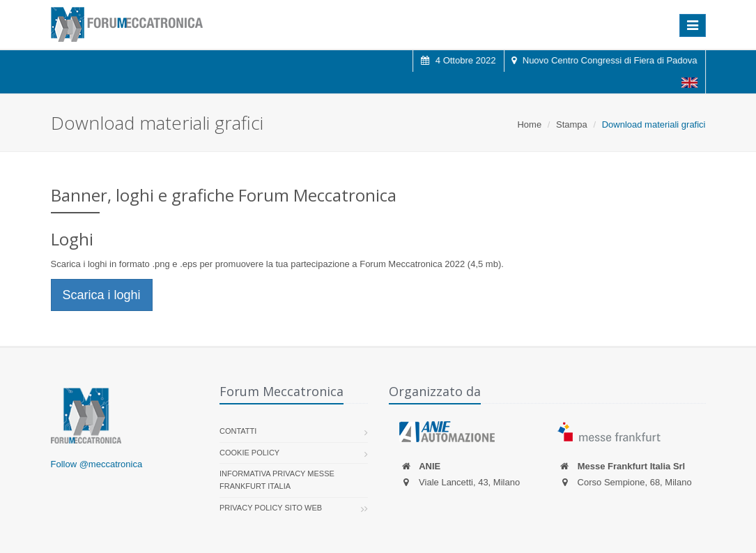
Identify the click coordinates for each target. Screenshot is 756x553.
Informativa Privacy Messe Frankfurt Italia (277, 480)
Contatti (238, 431)
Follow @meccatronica (97, 464)
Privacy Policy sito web (271, 508)
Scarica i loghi (102, 295)
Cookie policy (249, 453)
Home (529, 124)
